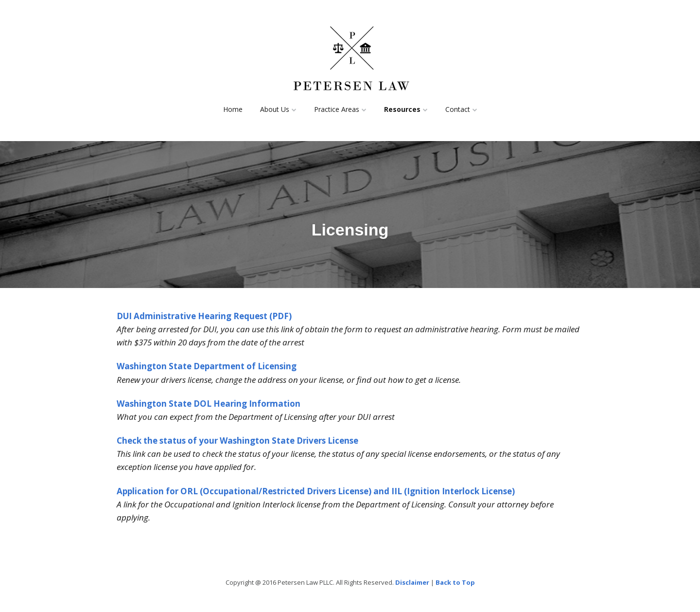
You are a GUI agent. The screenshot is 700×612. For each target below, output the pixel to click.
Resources (402, 109)
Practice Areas (337, 109)
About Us (275, 109)
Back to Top (455, 582)
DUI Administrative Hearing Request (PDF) (204, 316)
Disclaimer (412, 582)
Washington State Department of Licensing (207, 366)
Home (233, 109)
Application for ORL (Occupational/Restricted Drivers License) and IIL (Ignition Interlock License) (316, 491)
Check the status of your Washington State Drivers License (237, 441)
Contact (458, 109)
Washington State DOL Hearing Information (209, 404)
